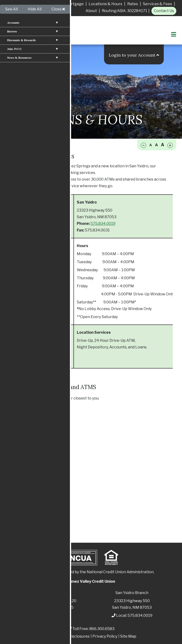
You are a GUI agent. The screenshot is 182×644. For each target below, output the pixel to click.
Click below (20, 398)
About (91, 11)
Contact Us (164, 11)
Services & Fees (157, 4)
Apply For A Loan (24, 4)
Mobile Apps (27, 499)
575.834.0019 (103, 224)
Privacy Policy (105, 636)
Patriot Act (56, 636)
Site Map (128, 636)
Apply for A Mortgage (64, 4)
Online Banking (29, 491)
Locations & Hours (105, 4)
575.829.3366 (39, 224)
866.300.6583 (102, 629)
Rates (133, 4)
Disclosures (79, 636)
